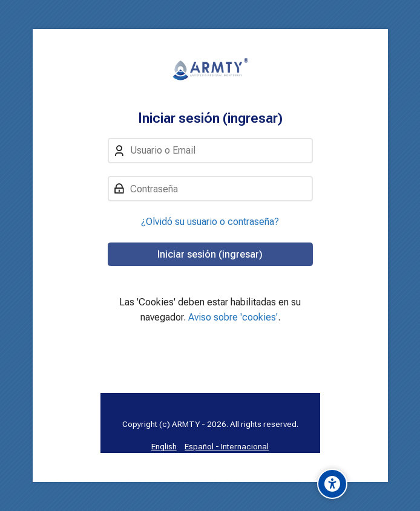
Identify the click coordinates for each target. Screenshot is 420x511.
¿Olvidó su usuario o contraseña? (210, 222)
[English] (164, 447)
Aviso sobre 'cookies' (233, 317)
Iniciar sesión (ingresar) (210, 254)
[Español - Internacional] (227, 447)
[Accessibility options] (332, 484)
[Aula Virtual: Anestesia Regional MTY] (210, 70)
